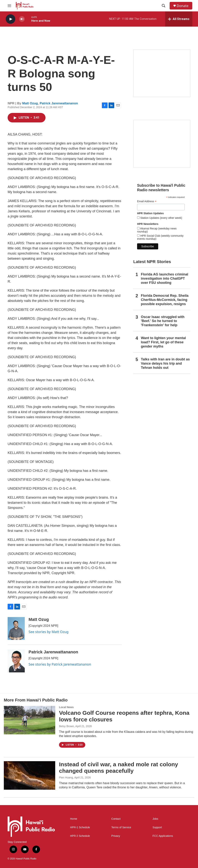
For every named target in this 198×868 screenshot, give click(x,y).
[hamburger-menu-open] (9, 6)
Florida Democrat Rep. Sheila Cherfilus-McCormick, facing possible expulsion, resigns (165, 300)
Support (157, 827)
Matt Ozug (30, 103)
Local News (66, 707)
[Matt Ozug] (16, 628)
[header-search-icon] (164, 6)
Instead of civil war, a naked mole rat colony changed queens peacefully (119, 768)
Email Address (147, 201)
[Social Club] (162, 144)
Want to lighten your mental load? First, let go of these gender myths (163, 342)
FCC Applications (163, 836)
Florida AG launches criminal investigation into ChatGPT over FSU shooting (164, 278)
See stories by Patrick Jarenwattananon (60, 664)
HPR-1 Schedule (80, 827)
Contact (116, 819)
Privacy (116, 836)
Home (74, 819)
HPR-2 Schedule (80, 836)
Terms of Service (121, 827)
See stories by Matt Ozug (49, 632)
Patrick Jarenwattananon (59, 103)
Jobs (155, 819)
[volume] (22, 19)
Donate (183, 6)
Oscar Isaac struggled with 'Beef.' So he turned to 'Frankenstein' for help (163, 321)
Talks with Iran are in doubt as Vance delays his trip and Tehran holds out (165, 363)
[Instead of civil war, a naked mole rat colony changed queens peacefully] (30, 775)
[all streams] (179, 19)
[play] (10, 19)
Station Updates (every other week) (161, 218)
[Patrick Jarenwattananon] (16, 661)
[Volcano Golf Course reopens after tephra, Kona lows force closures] (30, 720)
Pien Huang (66, 778)
